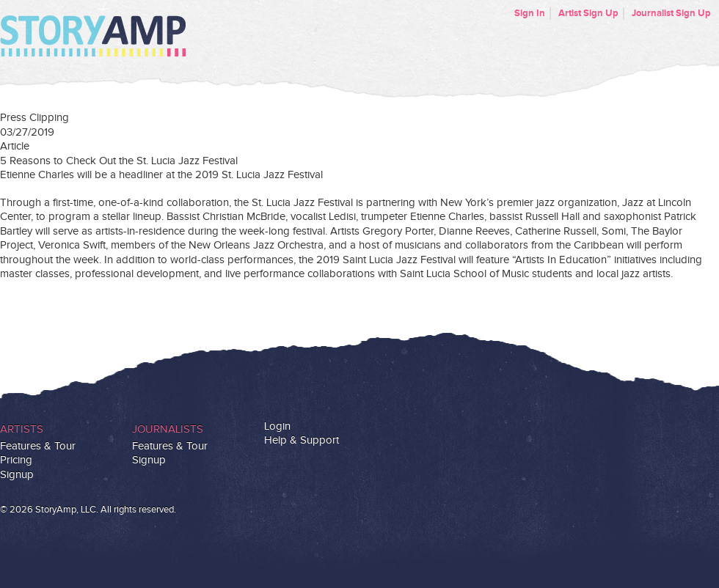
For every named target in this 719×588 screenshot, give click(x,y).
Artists (22, 429)
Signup (17, 475)
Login (277, 426)
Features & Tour (38, 446)
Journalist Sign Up (671, 13)
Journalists (168, 429)
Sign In (530, 13)
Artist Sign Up (588, 13)
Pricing (16, 460)
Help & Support (302, 440)
